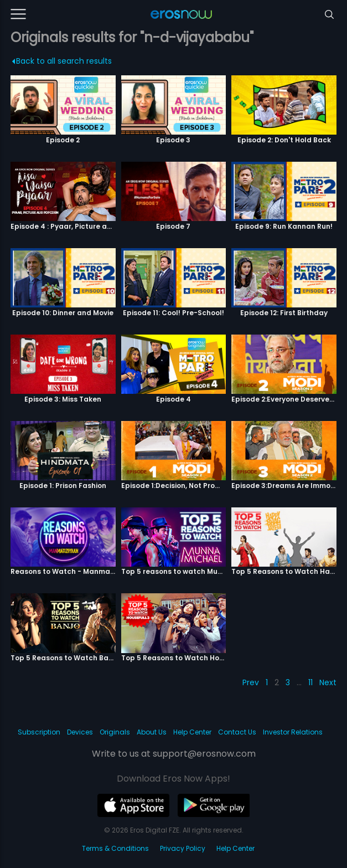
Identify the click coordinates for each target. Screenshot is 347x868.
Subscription (39, 732)
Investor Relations (293, 732)
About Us (152, 732)
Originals (115, 732)
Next (328, 682)
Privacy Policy (183, 848)
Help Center (192, 732)
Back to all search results (62, 61)
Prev (251, 682)
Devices (80, 732)
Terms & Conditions (115, 848)
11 (310, 682)
